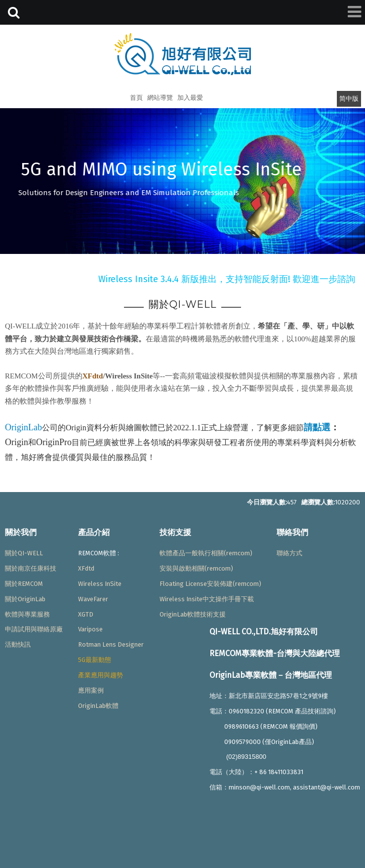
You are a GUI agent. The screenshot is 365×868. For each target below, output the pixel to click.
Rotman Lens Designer (111, 644)
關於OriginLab (25, 599)
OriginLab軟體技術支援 (193, 614)
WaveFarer (93, 599)
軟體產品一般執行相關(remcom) (206, 553)
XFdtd (93, 376)
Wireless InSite (100, 584)
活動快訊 (18, 644)
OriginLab (23, 427)
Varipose (90, 629)
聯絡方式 (289, 553)
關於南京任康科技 (31, 568)
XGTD (86, 614)
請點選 (317, 427)
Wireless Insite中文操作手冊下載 (207, 599)
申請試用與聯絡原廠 (34, 629)
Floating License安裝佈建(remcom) (210, 584)
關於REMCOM (24, 584)
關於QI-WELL (24, 553)
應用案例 (91, 690)
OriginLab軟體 (98, 706)
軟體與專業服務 (27, 614)
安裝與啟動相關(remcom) (196, 568)
